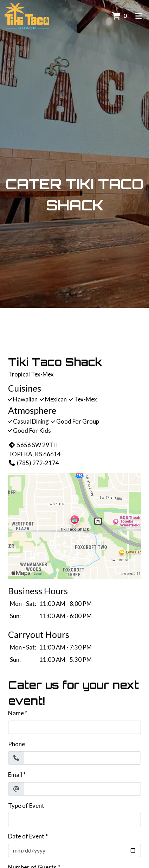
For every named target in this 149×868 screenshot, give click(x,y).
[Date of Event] (74, 850)
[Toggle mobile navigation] (139, 16)
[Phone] (82, 758)
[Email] (82, 789)
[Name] (74, 727)
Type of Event (26, 806)
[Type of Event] (74, 819)
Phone (17, 744)
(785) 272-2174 (34, 463)
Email (15, 775)
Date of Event (26, 836)
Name (16, 713)
